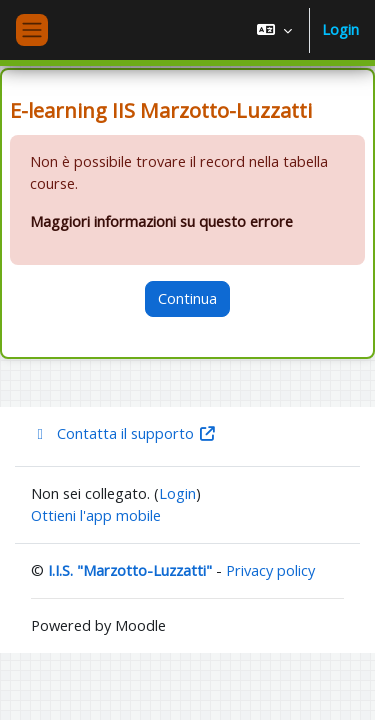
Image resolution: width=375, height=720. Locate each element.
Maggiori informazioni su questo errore (161, 221)
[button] (274, 30)
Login (340, 29)
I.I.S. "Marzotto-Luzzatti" (130, 570)
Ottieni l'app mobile (96, 515)
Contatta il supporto (124, 433)
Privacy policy (270, 570)
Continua (187, 298)
